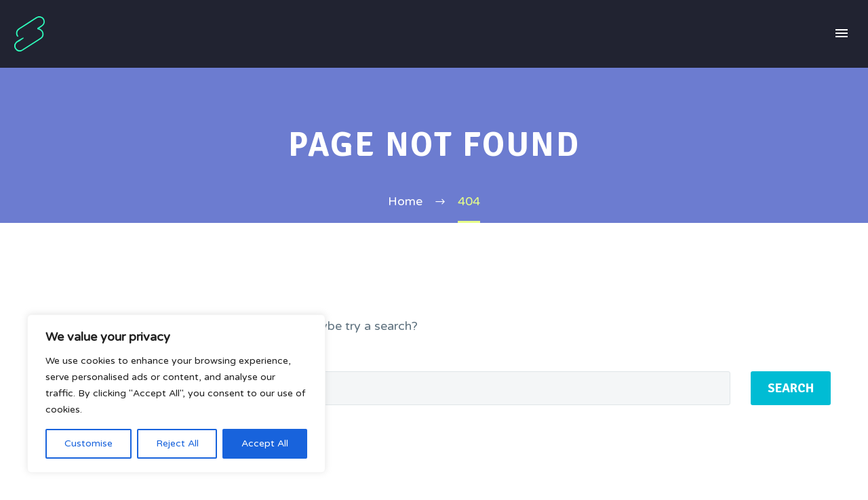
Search (791, 388)
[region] (176, 394)
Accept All (265, 443)
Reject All (177, 443)
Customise (88, 443)
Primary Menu (842, 33)
